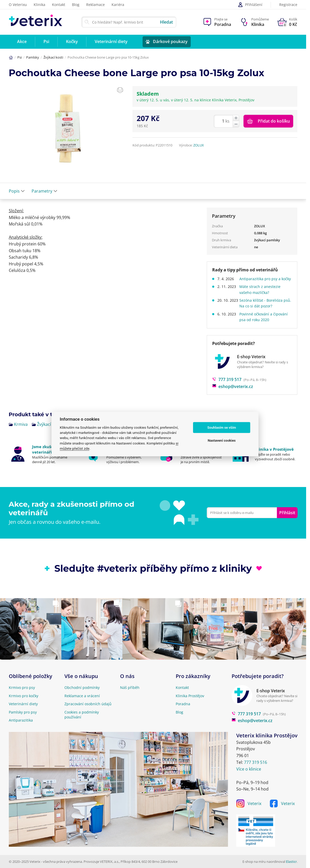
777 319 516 (256, 762)
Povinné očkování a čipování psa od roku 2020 (265, 323)
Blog (76, 5)
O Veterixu (18, 5)
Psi (20, 57)
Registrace (288, 5)
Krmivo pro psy (22, 687)
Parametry (45, 191)
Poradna (183, 704)
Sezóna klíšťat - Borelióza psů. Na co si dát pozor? (263, 309)
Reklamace (95, 5)
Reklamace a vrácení (82, 696)
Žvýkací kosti (53, 57)
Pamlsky (33, 57)
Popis (17, 191)
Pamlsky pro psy (23, 712)
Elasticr (291, 862)
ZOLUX (199, 145)
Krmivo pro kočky (24, 696)
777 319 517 (227, 385)
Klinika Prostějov (190, 696)
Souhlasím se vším (222, 428)
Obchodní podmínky (82, 687)
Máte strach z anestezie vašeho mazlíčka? (262, 295)
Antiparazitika (21, 720)
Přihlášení (250, 5)
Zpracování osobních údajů (88, 704)
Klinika (39, 5)
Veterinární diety (23, 704)
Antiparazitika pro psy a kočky (262, 282)
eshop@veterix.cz (233, 392)
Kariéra (118, 5)
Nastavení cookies (222, 440)
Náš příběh (130, 687)
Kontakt (59, 5)
